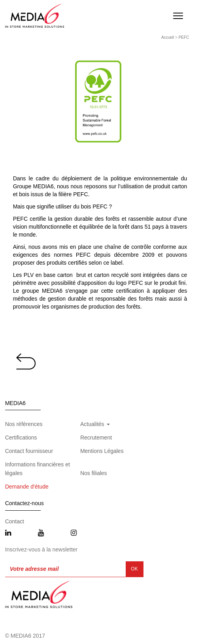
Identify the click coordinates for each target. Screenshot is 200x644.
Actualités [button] (95, 424)
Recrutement (96, 438)
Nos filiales (94, 473)
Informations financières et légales (38, 469)
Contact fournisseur (29, 451)
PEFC (184, 37)
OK (134, 569)
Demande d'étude (27, 487)
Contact (15, 521)
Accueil (168, 37)
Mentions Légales (102, 451)
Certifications (21, 438)
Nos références (24, 424)
